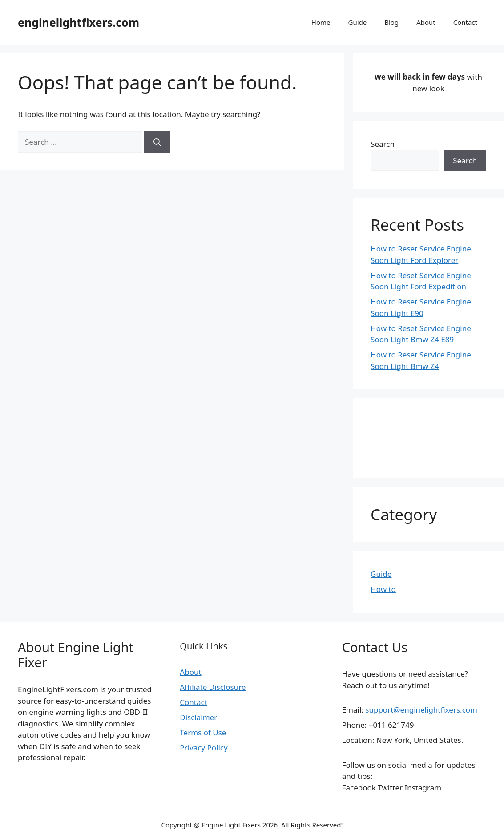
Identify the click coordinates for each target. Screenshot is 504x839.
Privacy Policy (204, 748)
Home (321, 22)
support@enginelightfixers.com (421, 710)
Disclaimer (198, 717)
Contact (465, 22)
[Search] (157, 142)
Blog (391, 22)
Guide (357, 22)
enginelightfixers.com (79, 22)
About (426, 22)
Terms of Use (203, 732)
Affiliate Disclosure (213, 687)
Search (383, 144)
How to (383, 589)
